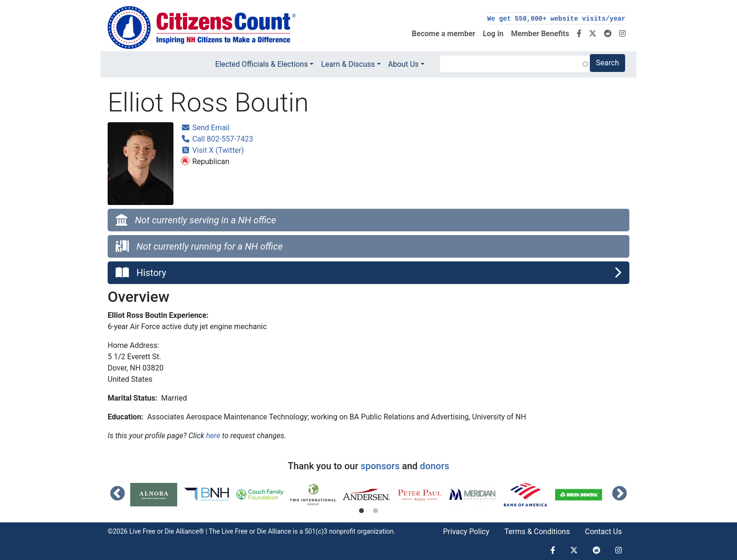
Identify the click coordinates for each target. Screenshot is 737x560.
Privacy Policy (466, 532)
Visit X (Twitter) (212, 150)
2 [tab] (376, 511)
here (213, 436)
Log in (493, 34)
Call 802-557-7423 (217, 139)
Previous (118, 494)
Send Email (205, 128)
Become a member (443, 34)
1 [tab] (361, 511)
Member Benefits (540, 34)
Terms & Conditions (537, 532)
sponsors (380, 466)
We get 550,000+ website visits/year (557, 19)
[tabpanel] (157, 495)
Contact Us (603, 532)
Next (619, 494)
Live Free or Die (244, 531)
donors (434, 466)
